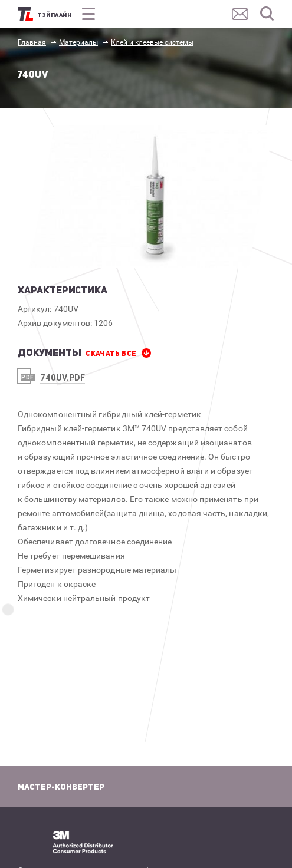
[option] (152, 196)
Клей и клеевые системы (152, 42)
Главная (32, 42)
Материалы (78, 42)
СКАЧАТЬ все (111, 354)
